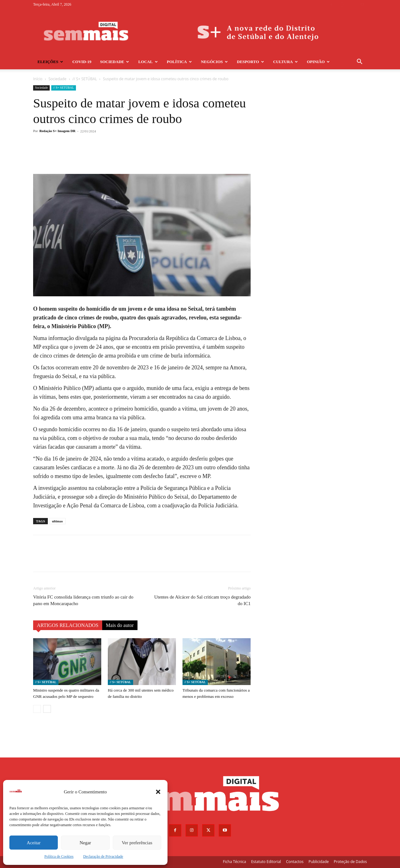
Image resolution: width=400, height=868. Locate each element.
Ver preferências (137, 843)
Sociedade (115, 62)
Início (38, 79)
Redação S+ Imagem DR (57, 131)
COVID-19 (82, 62)
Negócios (214, 62)
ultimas (57, 521)
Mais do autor (120, 625)
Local (148, 62)
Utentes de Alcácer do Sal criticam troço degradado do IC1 (202, 600)
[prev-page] (37, 709)
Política (179, 62)
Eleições (50, 62)
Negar (85, 843)
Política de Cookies (59, 856)
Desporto (250, 62)
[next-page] (47, 709)
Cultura (285, 62)
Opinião (318, 62)
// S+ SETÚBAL (85, 79)
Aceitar (34, 843)
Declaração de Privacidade (103, 856)
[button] (158, 792)
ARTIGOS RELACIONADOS (68, 625)
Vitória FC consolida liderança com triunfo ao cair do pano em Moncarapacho (83, 600)
